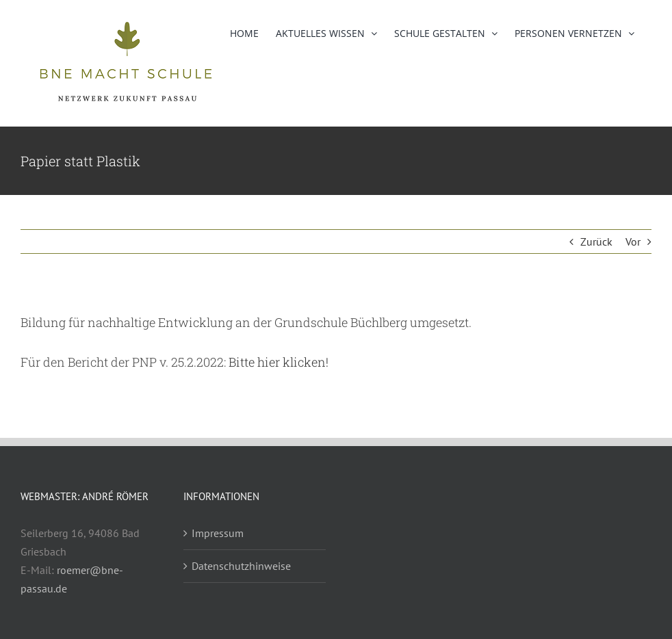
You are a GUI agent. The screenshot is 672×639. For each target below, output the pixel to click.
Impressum (218, 533)
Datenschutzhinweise (241, 566)
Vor (633, 242)
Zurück (596, 242)
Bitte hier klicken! (279, 362)
